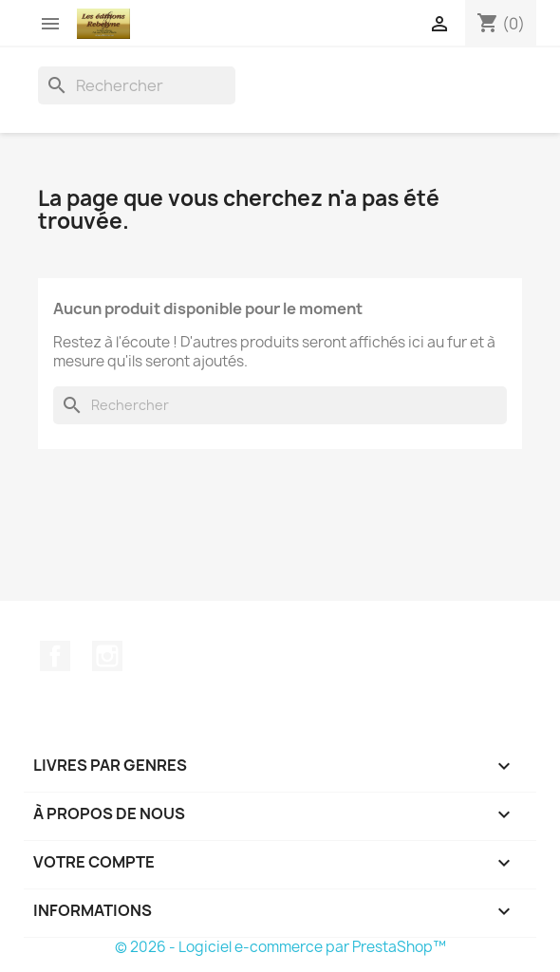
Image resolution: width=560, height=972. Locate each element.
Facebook (55, 656)
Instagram (107, 656)
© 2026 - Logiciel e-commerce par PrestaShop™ (280, 947)
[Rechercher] (137, 85)
